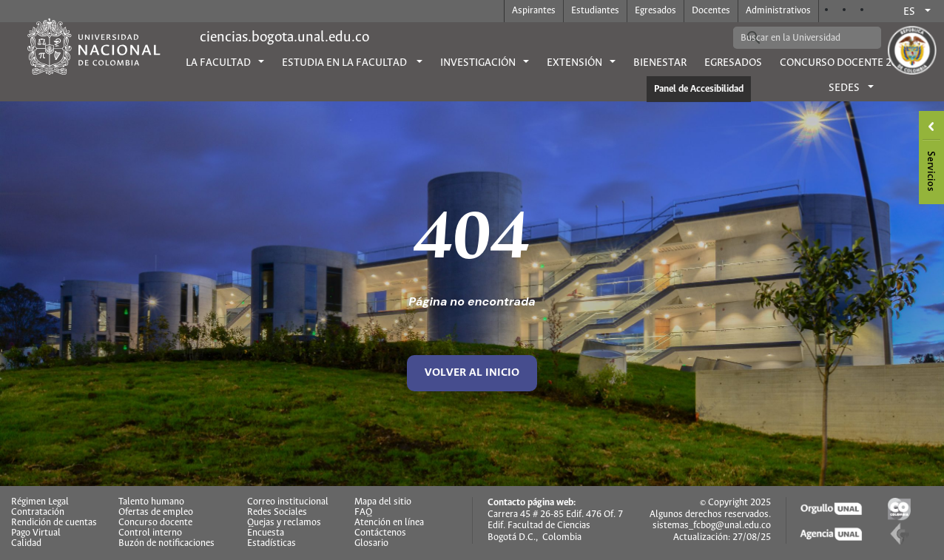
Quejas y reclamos (284, 523)
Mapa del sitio (383, 502)
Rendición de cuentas (54, 523)
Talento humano (151, 502)
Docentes (711, 11)
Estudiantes (595, 11)
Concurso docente (155, 523)
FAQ (363, 513)
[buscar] (796, 38)
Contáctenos (380, 533)
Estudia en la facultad (345, 63)
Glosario (371, 544)
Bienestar (660, 63)
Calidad (26, 544)
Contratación (38, 513)
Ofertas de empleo (156, 513)
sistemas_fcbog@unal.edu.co (712, 526)
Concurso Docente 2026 (844, 63)
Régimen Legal (40, 502)
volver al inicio (472, 373)
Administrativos (778, 11)
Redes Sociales (277, 513)
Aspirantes (534, 11)
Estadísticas (272, 544)
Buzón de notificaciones (166, 544)
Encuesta (266, 533)
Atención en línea (389, 523)
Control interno (150, 533)
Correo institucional (288, 502)
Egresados (655, 11)
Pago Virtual (36, 533)
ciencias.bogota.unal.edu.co (284, 37)
